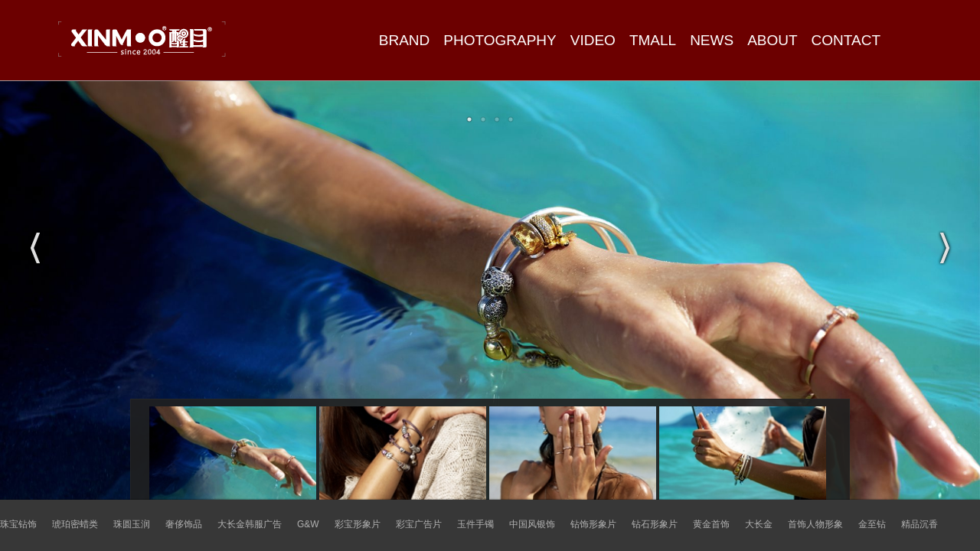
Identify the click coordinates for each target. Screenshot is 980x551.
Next (945, 248)
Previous (35, 248)
